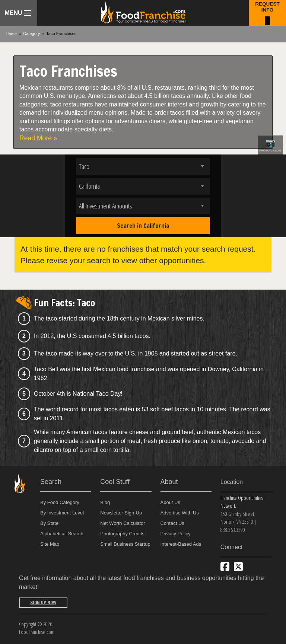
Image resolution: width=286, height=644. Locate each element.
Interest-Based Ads (181, 544)
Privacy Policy (176, 534)
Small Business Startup (125, 544)
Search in (143, 226)
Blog (105, 502)
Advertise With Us (180, 513)
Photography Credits (122, 534)
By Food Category (60, 502)
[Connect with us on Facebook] (225, 567)
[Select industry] (143, 167)
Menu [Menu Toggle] (18, 13)
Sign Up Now (43, 602)
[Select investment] (143, 206)
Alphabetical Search (62, 534)
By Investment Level (62, 513)
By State (49, 523)
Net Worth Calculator (123, 523)
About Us (170, 502)
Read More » (38, 138)
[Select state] (143, 186)
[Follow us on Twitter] (238, 567)
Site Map (50, 544)
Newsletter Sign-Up (121, 513)
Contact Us (172, 523)
